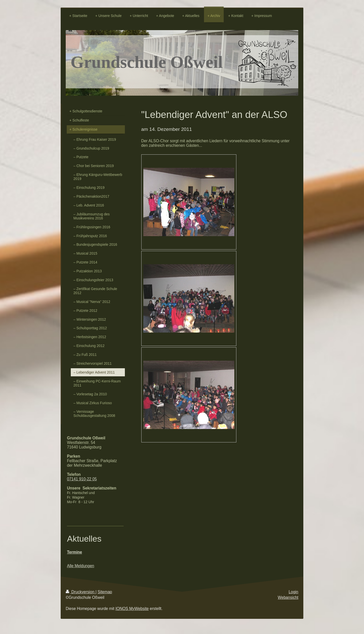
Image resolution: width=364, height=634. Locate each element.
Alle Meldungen (81, 566)
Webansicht (288, 597)
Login (293, 592)
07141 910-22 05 (82, 479)
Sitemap (105, 592)
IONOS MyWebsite (132, 609)
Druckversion (81, 592)
